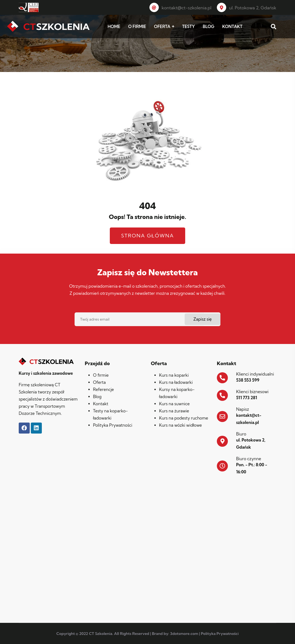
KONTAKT (232, 27)
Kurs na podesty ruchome (184, 418)
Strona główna (147, 236)
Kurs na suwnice (174, 404)
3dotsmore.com (184, 634)
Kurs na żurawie (174, 411)
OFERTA (162, 27)
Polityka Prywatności (113, 425)
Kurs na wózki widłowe (181, 425)
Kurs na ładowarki (176, 382)
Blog (97, 397)
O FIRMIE (137, 27)
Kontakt (101, 404)
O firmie (101, 375)
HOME (114, 27)
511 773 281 (247, 398)
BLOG (209, 27)
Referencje (103, 389)
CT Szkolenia (101, 634)
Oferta (99, 382)
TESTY (189, 27)
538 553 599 (248, 380)
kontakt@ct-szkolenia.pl (180, 8)
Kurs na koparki (174, 375)
